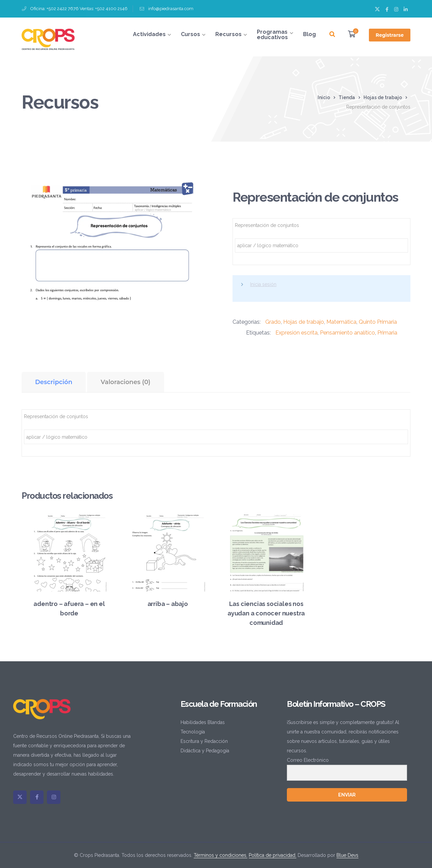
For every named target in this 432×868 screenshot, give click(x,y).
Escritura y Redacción (204, 741)
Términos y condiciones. (221, 855)
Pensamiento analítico (347, 333)
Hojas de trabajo (383, 97)
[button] (192, 187)
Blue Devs (347, 855)
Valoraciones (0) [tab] (125, 382)
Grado (273, 322)
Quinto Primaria (378, 322)
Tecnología (193, 732)
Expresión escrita (296, 333)
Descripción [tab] (54, 382)
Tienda (347, 97)
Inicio (324, 97)
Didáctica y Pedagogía (205, 751)
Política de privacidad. (273, 855)
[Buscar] (332, 34)
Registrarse (390, 35)
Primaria (387, 333)
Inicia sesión (263, 284)
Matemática (341, 322)
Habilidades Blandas (203, 722)
